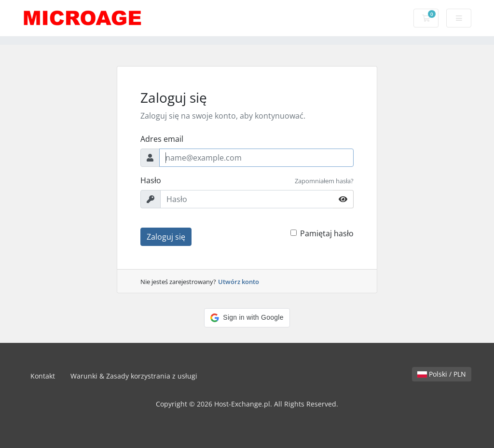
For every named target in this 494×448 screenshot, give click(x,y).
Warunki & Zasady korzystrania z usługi (134, 376)
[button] (247, 318)
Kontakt (43, 376)
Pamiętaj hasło (327, 233)
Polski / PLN (442, 374)
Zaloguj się (166, 237)
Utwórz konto (239, 282)
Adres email (162, 139)
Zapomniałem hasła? (324, 181)
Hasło (151, 180)
